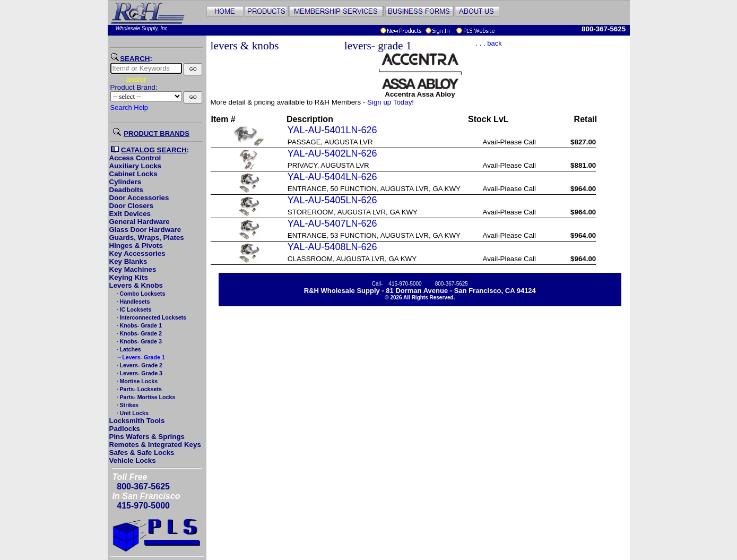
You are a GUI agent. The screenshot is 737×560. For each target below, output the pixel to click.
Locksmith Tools (137, 421)
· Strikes (127, 405)
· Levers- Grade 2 (139, 365)
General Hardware (140, 222)
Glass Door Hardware (145, 230)
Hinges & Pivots (136, 245)
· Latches (128, 349)
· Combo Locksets (140, 294)
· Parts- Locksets (138, 389)
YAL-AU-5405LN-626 (332, 200)
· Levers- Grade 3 (139, 373)
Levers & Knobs (136, 285)
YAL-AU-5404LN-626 (332, 177)
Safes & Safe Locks (142, 453)
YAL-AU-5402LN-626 (332, 153)
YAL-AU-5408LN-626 (332, 247)
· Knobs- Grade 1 (138, 325)
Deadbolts (126, 190)
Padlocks (125, 429)
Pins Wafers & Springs (147, 437)
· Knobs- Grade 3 (138, 341)
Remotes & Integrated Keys (155, 445)
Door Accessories (139, 198)
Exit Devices (130, 214)
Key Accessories (137, 253)
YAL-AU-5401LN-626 (332, 130)
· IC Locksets (133, 309)
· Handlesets (133, 301)
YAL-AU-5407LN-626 (332, 223)
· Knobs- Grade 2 (138, 333)
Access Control (135, 158)
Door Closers (132, 206)
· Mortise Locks (137, 381)
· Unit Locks (132, 413)
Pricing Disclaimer (420, 303)
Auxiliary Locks (136, 166)
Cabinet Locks (133, 174)
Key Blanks (128, 261)
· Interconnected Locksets (151, 317)
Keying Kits (129, 277)
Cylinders (125, 182)
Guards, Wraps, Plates (147, 238)
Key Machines (133, 269)
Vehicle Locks (133, 460)
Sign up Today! (391, 102)
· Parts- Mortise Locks (145, 397)
